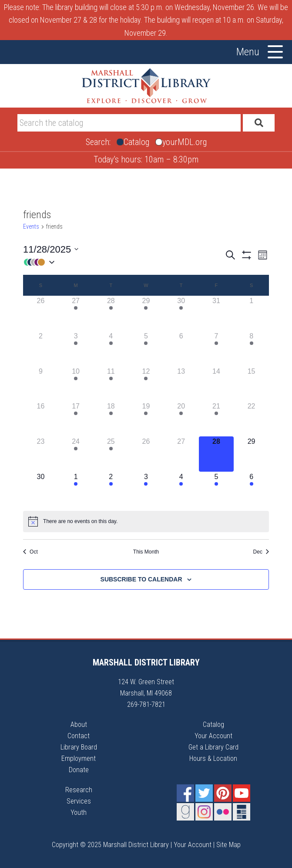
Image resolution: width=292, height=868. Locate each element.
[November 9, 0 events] (41, 384)
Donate (79, 770)
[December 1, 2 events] (76, 489)
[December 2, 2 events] (111, 489)
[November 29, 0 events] (251, 454)
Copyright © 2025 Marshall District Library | (113, 845)
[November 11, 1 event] (111, 384)
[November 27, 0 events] (181, 454)
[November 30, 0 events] (41, 489)
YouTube (242, 793)
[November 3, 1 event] (76, 349)
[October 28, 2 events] (111, 313)
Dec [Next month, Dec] (261, 552)
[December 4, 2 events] (181, 489)
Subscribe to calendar (141, 579)
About (79, 724)
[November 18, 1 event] (111, 419)
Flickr (223, 812)
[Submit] (258, 123)
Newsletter (242, 812)
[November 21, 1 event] (216, 419)
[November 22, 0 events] (251, 419)
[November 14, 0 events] (216, 384)
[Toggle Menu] (275, 52)
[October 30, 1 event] (181, 313)
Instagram (204, 812)
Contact (79, 736)
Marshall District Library (146, 86)
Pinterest (223, 793)
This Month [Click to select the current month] (146, 552)
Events (31, 226)
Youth (79, 812)
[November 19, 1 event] (146, 419)
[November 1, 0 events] (251, 313)
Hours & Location (213, 758)
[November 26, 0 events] (146, 454)
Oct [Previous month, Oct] (30, 552)
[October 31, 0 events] (216, 313)
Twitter (204, 793)
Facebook (185, 793)
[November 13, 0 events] (181, 384)
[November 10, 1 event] (76, 384)
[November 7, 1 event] (216, 349)
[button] (124, 262)
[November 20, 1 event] (181, 419)
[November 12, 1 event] (146, 384)
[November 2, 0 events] (41, 349)
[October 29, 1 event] (146, 313)
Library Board (79, 747)
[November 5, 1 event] (146, 349)
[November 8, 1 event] (251, 349)
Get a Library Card (213, 747)
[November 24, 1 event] (76, 454)
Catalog (213, 724)
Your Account (213, 736)
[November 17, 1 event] (76, 419)
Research (79, 790)
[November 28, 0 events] (216, 454)
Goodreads (185, 812)
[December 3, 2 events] (146, 489)
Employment (79, 758)
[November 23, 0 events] (41, 454)
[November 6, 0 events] (181, 349)
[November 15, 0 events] (251, 384)
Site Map (228, 845)
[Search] (129, 123)
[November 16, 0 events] (41, 419)
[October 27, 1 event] (76, 313)
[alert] (146, 521)
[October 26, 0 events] (41, 313)
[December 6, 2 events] (251, 489)
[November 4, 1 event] (111, 349)
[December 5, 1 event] (216, 489)
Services (79, 801)
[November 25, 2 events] (111, 454)
